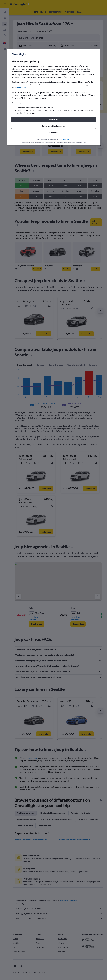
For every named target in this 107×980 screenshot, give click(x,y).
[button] (54, 119)
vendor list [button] (22, 88)
